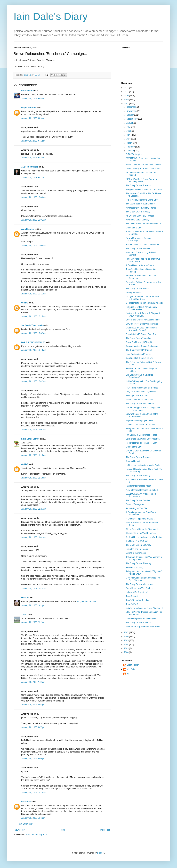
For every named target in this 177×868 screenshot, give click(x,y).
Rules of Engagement (136, 504)
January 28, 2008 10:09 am (34, 245)
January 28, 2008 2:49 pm (33, 682)
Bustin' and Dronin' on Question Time (143, 320)
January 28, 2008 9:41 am (33, 141)
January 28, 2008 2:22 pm (33, 622)
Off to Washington (134, 154)
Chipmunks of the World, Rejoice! (141, 533)
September (132, 119)
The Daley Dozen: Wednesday (140, 404)
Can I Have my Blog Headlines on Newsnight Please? (141, 329)
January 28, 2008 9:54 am (33, 178)
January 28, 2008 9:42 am (33, 158)
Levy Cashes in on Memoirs (139, 354)
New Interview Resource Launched (142, 490)
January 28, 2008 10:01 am (34, 220)
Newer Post (20, 830)
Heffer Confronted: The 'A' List (140, 400)
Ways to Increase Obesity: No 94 (141, 392)
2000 (127, 652)
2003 (127, 648)
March (130, 143)
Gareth (25, 598)
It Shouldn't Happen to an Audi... (141, 519)
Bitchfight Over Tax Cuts (137, 396)
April (129, 139)
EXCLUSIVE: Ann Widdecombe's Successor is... (141, 495)
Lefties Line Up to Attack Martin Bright (143, 465)
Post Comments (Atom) (37, 835)
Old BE (25, 303)
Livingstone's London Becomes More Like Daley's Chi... (143, 298)
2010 (127, 96)
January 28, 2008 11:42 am (34, 589)
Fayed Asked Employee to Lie (139, 420)
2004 (127, 644)
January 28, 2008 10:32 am (34, 333)
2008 (127, 104)
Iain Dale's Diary (51, 16)
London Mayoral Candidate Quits (141, 618)
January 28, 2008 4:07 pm (33, 727)
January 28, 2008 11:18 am (34, 455)
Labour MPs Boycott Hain (138, 592)
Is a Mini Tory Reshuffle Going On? (142, 200)
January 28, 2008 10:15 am (34, 316)
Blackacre (26, 802)
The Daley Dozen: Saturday (138, 545)
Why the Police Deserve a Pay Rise (142, 324)
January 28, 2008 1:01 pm (33, 605)
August (130, 123)
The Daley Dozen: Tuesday (138, 185)
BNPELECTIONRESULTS (33, 342)
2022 (127, 88)
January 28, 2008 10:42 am (34, 381)
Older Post (105, 830)
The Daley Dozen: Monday (138, 212)
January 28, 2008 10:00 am (34, 197)
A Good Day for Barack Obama (140, 265)
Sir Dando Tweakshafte (32, 325)
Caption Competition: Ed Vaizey (140, 425)
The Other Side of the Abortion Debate (143, 224)
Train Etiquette (133, 596)
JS (128, 674)
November (131, 111)
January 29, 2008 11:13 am (34, 792)
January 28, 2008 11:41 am (34, 537)
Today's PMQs (132, 604)
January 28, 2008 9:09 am (33, 118)
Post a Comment (25, 824)
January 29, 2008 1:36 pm (33, 818)
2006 (127, 636)
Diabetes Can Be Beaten (137, 549)
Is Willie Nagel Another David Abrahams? (145, 608)
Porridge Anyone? (134, 293)
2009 (127, 100)
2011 (127, 92)
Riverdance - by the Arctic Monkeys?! (143, 626)
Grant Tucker (133, 665)
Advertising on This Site (137, 508)
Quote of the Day (134, 228)
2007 (127, 632)
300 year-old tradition (86, 601)
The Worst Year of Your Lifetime (140, 204)
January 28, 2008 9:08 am (33, 98)
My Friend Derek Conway (137, 220)
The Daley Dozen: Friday (137, 289)
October (130, 115)
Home (63, 830)
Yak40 (24, 615)
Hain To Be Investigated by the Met (142, 388)
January (130, 151)
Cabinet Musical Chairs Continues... (142, 346)
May (129, 135)
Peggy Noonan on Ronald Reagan (142, 443)
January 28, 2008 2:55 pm (33, 705)
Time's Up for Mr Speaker (138, 600)
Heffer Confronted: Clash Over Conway (144, 165)
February (131, 147)
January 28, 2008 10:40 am (34, 350)
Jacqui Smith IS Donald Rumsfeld (141, 334)
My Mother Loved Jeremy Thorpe (141, 208)
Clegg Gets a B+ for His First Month (142, 529)
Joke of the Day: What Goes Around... (143, 439)
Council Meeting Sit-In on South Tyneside (145, 303)
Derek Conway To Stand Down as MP (143, 169)
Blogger (101, 853)
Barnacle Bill (27, 91)
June (129, 131)
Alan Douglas (28, 229)
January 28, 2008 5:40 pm (33, 758)
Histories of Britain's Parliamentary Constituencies (142, 308)
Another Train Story (135, 567)
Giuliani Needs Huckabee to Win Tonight (144, 537)
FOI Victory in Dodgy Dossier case (142, 435)
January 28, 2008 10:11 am (34, 294)
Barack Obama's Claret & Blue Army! (143, 245)
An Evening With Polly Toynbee (140, 216)
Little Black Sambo (30, 439)
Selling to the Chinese (136, 553)
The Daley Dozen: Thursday (139, 563)
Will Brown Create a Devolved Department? (139, 376)
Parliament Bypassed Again (138, 486)
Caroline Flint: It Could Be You (140, 358)
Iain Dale (131, 669)
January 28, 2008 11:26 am (34, 509)
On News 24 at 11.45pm (137, 541)
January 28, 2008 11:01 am (34, 430)
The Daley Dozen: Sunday (138, 249)
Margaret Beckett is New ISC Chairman (144, 189)
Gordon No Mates (134, 461)
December (131, 107)
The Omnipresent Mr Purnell (139, 350)
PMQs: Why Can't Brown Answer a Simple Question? (142, 180)
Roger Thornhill (29, 108)
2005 (127, 640)
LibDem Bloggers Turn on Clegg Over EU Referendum (143, 409)
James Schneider (30, 167)
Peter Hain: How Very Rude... (139, 588)
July (129, 127)
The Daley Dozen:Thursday (138, 338)
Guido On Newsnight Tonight (139, 342)
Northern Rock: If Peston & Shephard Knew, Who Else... (143, 315)
